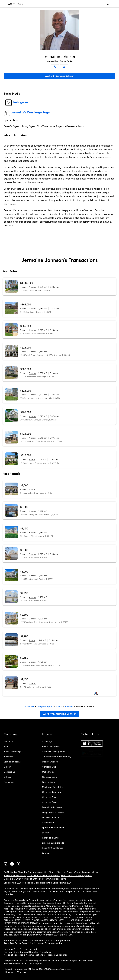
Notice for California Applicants (76, 876)
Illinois (59, 707)
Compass (30, 707)
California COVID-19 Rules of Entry (21, 879)
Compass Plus (49, 797)
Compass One (49, 767)
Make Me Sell (49, 772)
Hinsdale (69, 707)
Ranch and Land (50, 838)
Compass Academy (52, 792)
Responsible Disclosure (15, 876)
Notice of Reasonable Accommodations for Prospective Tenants (35, 955)
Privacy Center (74, 872)
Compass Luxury (50, 777)
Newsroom (9, 782)
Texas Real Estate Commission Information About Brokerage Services (38, 940)
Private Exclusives (51, 747)
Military (46, 833)
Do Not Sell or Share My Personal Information (26, 872)
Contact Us (9, 772)
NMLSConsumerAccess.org (57, 969)
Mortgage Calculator (53, 787)
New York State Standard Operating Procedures (27, 952)
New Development (51, 818)
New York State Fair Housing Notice (21, 949)
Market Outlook (50, 762)
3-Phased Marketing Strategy (57, 757)
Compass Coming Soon (54, 752)
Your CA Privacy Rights (55, 879)
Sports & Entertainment (54, 828)
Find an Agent (49, 782)
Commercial (48, 823)
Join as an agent (12, 762)
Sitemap (46, 853)
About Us (8, 741)
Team (6, 747)
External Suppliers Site (53, 843)
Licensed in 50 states (16, 972)
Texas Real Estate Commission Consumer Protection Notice (33, 943)
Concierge (47, 741)
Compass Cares (50, 802)
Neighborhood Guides (53, 812)
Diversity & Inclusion (52, 807)
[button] (4, 4)
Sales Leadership (12, 752)
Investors (8, 757)
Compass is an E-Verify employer (43, 876)
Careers (8, 767)
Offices (7, 777)
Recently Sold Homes (53, 848)
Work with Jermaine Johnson (59, 76)
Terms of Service (57, 872)
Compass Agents (45, 707)
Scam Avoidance (90, 872)
